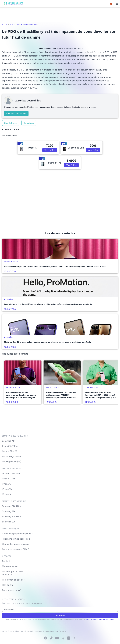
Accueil (5, 24)
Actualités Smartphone (29, 24)
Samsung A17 (9, 441)
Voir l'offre (50, 150)
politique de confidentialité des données (100, 619)
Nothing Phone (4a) (12, 462)
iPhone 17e (7, 489)
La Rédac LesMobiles (47, 48)
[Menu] (117, 4)
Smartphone (14, 24)
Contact (6, 561)
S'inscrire (60, 615)
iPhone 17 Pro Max (11, 473)
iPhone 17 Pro (9, 479)
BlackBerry (29, 123)
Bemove (62, 631)
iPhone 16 (7, 494)
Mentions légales (10, 566)
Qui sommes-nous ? (12, 590)
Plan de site (8, 585)
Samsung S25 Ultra (11, 516)
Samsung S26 (9, 511)
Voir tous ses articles (16, 114)
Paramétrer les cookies (13, 580)
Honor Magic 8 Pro (11, 456)
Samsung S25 (9, 522)
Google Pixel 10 (10, 451)
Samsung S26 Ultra (11, 506)
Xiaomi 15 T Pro (10, 446)
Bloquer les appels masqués (16, 544)
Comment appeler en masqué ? (17, 534)
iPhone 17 (7, 484)
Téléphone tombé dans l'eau (16, 539)
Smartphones (11, 123)
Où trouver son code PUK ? (15, 549)
